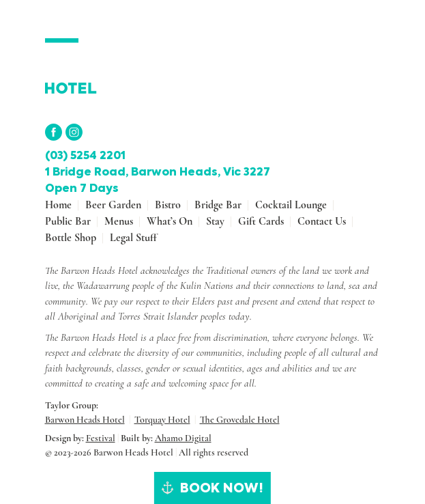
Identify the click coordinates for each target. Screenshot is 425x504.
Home (58, 205)
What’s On (170, 221)
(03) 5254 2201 (85, 155)
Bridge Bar (218, 205)
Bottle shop (71, 238)
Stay (215, 221)
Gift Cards (261, 221)
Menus (119, 221)
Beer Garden (113, 205)
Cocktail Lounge (291, 205)
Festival (101, 438)
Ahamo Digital (183, 438)
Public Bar (68, 221)
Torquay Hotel (162, 420)
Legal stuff (133, 238)
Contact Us (322, 221)
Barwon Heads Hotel (85, 420)
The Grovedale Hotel (240, 420)
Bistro (168, 205)
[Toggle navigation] (371, 46)
